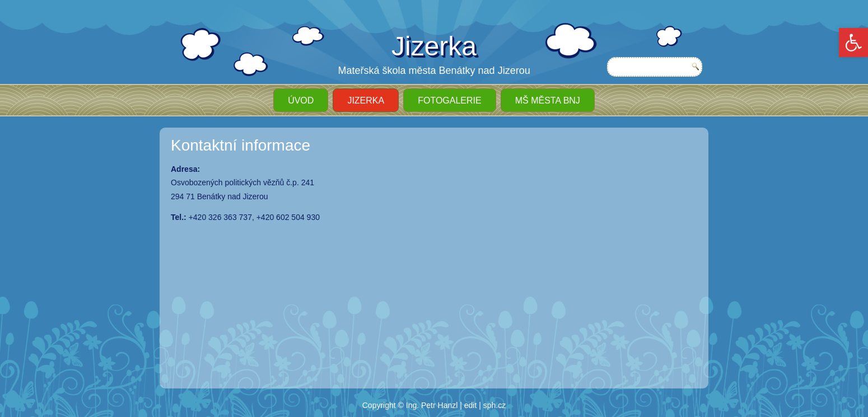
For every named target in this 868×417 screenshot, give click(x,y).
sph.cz (494, 405)
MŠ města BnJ (548, 100)
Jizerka (434, 46)
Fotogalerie (450, 100)
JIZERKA (366, 100)
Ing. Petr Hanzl (432, 405)
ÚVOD (301, 100)
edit (471, 405)
